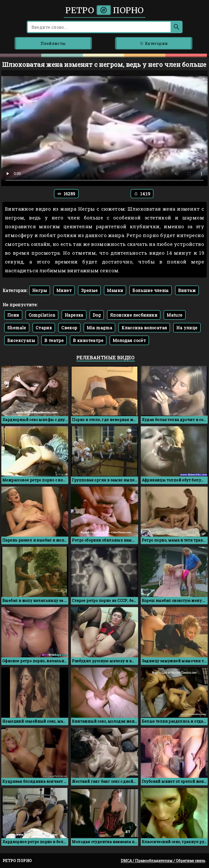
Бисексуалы (21, 340)
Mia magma (100, 328)
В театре (54, 340)
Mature (174, 315)
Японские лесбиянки (134, 315)
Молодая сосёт (129, 340)
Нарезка (74, 315)
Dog (97, 315)
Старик (44, 328)
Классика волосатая (144, 328)
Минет (64, 290)
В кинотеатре (88, 340)
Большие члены (150, 290)
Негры (40, 290)
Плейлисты (53, 43)
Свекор (69, 328)
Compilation (42, 315)
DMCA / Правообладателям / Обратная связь (163, 861)
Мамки (115, 290)
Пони (13, 315)
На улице (187, 328)
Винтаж (187, 290)
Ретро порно (105, 10)
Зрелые (89, 290)
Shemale (17, 328)
